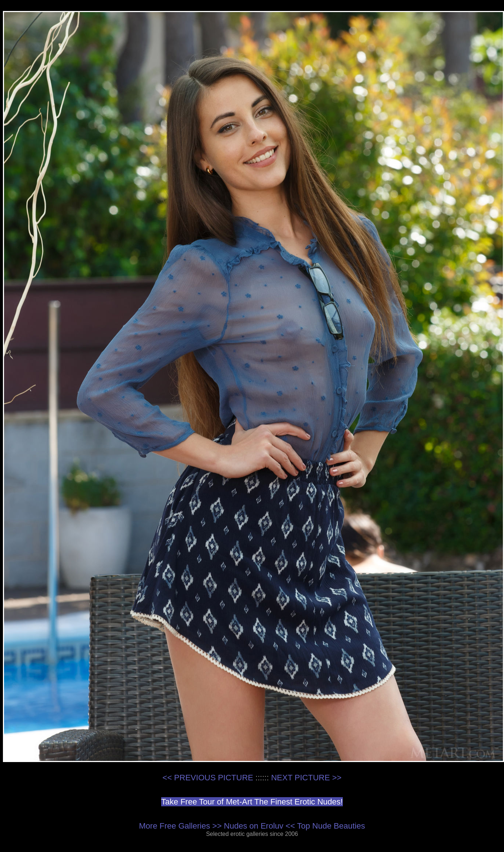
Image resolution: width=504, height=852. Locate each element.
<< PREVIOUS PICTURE (208, 778)
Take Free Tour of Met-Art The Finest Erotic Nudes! (252, 802)
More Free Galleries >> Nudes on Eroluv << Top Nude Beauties (252, 826)
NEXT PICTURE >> (306, 778)
